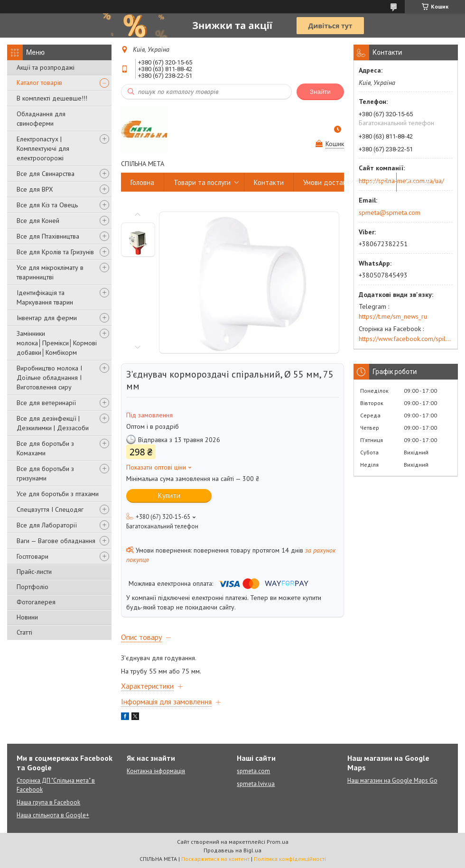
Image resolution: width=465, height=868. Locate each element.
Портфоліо (33, 587)
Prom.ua (278, 842)
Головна (142, 182)
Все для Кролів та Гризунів (55, 252)
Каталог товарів (39, 83)
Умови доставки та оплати (345, 182)
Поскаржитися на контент (215, 859)
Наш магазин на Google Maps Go (392, 780)
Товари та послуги (202, 182)
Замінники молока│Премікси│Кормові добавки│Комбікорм (57, 343)
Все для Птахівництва (48, 236)
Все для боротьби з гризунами (45, 473)
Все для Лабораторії (47, 525)
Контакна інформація (156, 771)
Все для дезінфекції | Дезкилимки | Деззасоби (53, 423)
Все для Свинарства (46, 174)
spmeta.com (253, 771)
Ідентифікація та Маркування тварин (45, 297)
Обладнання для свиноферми (41, 119)
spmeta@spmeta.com (390, 212)
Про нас (418, 182)
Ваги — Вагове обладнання (56, 541)
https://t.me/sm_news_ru (393, 316)
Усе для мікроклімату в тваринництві (50, 272)
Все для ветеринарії (46, 403)
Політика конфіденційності (290, 859)
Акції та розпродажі (46, 67)
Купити (169, 495)
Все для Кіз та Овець (47, 205)
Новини (27, 617)
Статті (24, 632)
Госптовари (33, 556)
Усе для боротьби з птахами (58, 494)
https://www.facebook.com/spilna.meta (406, 339)
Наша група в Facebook (48, 802)
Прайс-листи (34, 572)
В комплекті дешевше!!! (52, 98)
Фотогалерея (36, 602)
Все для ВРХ (35, 189)
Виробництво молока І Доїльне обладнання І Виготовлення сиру (49, 378)
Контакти (269, 182)
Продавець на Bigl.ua (232, 850)
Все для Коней (38, 221)
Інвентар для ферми (47, 318)
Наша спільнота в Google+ (53, 815)
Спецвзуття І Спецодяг (50, 509)
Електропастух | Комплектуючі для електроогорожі (43, 148)
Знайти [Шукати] (320, 92)
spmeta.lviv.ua (256, 784)
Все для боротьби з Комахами (45, 448)
